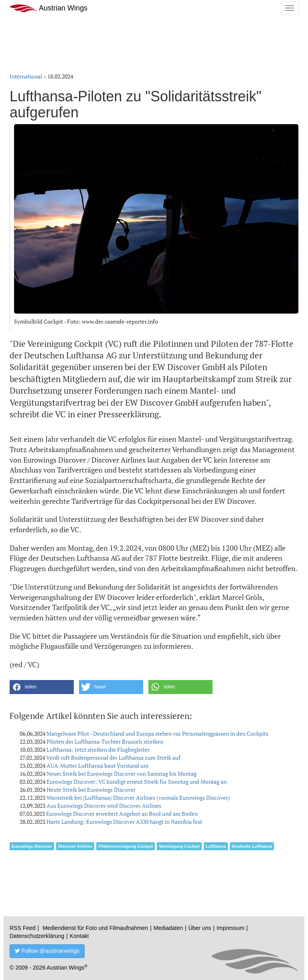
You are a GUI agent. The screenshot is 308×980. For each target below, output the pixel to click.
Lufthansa (216, 846)
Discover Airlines (75, 846)
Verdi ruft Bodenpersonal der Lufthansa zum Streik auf (113, 758)
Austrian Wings (49, 8)
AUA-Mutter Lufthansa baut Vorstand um (97, 766)
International (26, 76)
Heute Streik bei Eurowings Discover (91, 790)
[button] (42, 687)
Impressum (230, 928)
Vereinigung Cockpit (179, 846)
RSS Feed (23, 928)
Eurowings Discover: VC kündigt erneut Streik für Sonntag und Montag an (137, 782)
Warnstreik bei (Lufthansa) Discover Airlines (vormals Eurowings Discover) (138, 798)
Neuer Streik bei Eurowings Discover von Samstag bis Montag (122, 774)
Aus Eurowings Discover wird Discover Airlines (104, 806)
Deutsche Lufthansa (252, 846)
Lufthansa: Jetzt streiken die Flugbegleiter (98, 750)
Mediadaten (168, 928)
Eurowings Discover (32, 846)
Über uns (200, 928)
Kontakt (79, 936)
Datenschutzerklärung (37, 936)
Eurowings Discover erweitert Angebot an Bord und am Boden (122, 814)
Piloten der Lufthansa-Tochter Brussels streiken (105, 742)
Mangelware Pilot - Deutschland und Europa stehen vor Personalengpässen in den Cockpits (157, 733)
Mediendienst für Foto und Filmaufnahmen (95, 928)
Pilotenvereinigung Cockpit (126, 846)
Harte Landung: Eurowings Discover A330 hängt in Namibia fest (124, 822)
